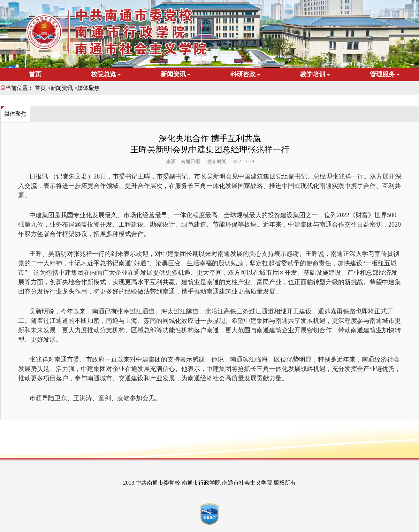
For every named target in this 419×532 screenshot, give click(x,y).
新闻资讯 (62, 88)
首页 (35, 74)
